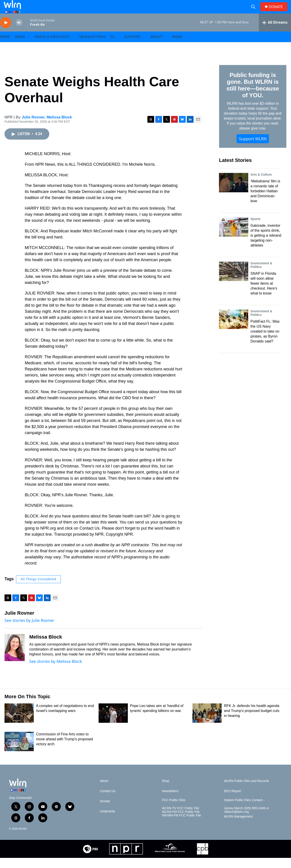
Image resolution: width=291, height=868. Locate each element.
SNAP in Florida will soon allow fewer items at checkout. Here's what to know (264, 293)
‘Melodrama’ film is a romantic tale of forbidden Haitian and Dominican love (265, 201)
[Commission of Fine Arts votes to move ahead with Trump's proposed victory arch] (19, 752)
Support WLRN (253, 149)
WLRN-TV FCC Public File (181, 818)
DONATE (279, 12)
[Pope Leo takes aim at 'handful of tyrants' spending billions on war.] (113, 723)
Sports (255, 229)
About (157, 47)
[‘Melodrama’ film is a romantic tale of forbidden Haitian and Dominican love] (234, 193)
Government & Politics (261, 275)
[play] (6, 33)
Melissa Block (59, 127)
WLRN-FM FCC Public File (181, 822)
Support (132, 47)
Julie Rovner (33, 127)
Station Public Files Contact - (244, 810)
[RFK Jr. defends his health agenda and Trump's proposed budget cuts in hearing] (207, 723)
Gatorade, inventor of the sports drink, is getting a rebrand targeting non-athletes (266, 246)
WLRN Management (238, 827)
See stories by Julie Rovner (29, 630)
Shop (166, 791)
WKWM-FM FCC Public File (182, 826)
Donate (105, 811)
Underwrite (108, 822)
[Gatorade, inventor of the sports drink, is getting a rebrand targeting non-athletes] (234, 237)
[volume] (19, 33)
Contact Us (108, 801)
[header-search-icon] (255, 12)
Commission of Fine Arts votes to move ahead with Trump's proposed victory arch (64, 749)
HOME (5, 47)
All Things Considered (38, 589)
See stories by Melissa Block (56, 671)
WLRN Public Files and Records (246, 791)
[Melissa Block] (15, 658)
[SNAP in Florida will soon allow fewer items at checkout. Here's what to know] (234, 281)
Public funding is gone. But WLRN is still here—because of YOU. (253, 95)
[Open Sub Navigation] (29, 47)
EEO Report (232, 801)
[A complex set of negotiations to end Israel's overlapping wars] (19, 723)
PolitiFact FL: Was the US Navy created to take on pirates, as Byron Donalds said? (265, 341)
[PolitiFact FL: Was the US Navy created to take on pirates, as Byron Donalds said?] (234, 329)
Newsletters (92, 47)
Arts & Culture (261, 185)
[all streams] (275, 33)
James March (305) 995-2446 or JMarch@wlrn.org (246, 820)
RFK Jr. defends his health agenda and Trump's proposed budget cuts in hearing (252, 721)
